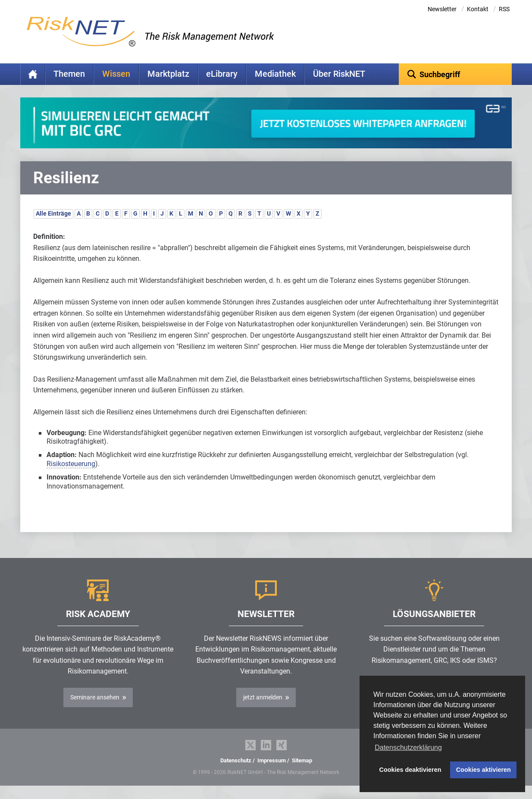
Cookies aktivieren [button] (483, 770)
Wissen (116, 74)
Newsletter (442, 9)
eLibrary (222, 74)
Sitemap (302, 774)
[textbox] (455, 74)
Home (33, 74)
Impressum (272, 774)
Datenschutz (236, 774)
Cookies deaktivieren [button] (410, 770)
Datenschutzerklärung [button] (408, 747)
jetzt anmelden (263, 711)
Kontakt (478, 9)
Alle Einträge (53, 227)
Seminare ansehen (95, 711)
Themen (69, 74)
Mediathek (275, 74)
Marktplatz (168, 74)
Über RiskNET (339, 74)
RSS (504, 9)
